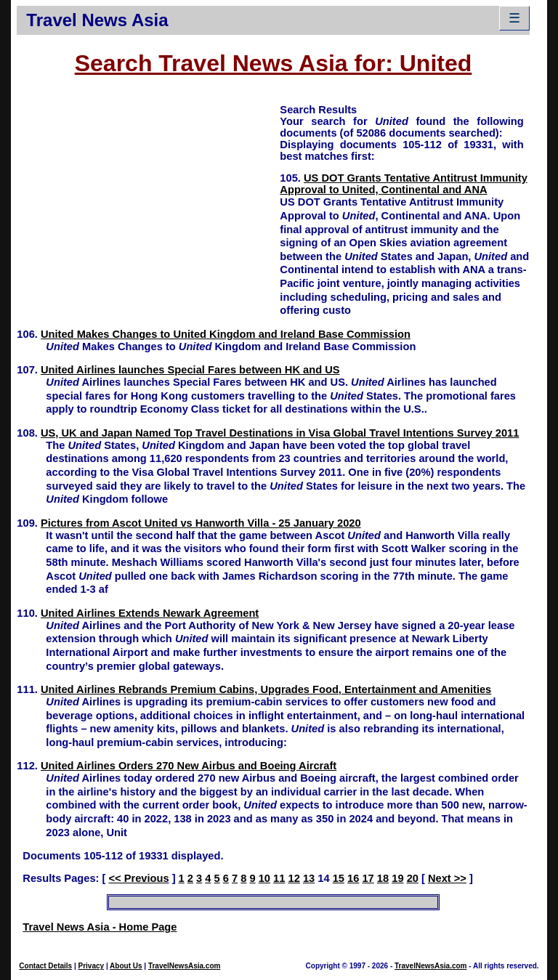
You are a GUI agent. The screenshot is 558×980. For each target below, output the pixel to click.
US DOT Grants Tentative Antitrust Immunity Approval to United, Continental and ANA (403, 184)
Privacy (92, 966)
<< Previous (138, 878)
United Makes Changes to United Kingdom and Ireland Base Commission (226, 334)
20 (413, 878)
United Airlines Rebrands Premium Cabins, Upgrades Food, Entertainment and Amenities (266, 689)
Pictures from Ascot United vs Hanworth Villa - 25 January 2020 (201, 523)
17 (368, 878)
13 (309, 878)
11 (279, 878)
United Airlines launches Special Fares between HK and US (190, 370)
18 (383, 878)
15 (339, 878)
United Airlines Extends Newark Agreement (150, 613)
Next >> (447, 878)
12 (294, 878)
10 (264, 878)
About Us (126, 966)
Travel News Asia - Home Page (100, 927)
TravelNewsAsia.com (185, 966)
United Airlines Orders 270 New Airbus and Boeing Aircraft (189, 766)
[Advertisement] (148, 204)
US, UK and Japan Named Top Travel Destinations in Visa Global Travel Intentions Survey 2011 (280, 433)
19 (397, 878)
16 (353, 878)
